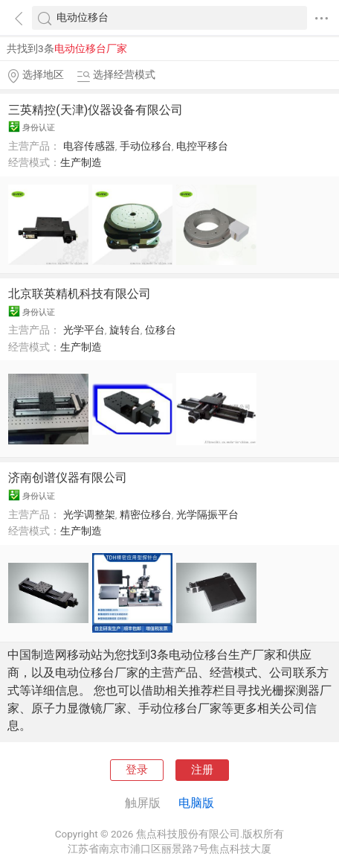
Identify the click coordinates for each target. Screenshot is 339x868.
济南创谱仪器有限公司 (68, 478)
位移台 (161, 330)
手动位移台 (146, 146)
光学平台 (84, 330)
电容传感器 (89, 146)
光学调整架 (89, 514)
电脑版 (196, 803)
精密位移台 (146, 514)
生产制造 (81, 162)
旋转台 (125, 330)
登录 (137, 770)
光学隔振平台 (207, 514)
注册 (202, 770)
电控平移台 (202, 146)
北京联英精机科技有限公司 (80, 294)
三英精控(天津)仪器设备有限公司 (96, 110)
